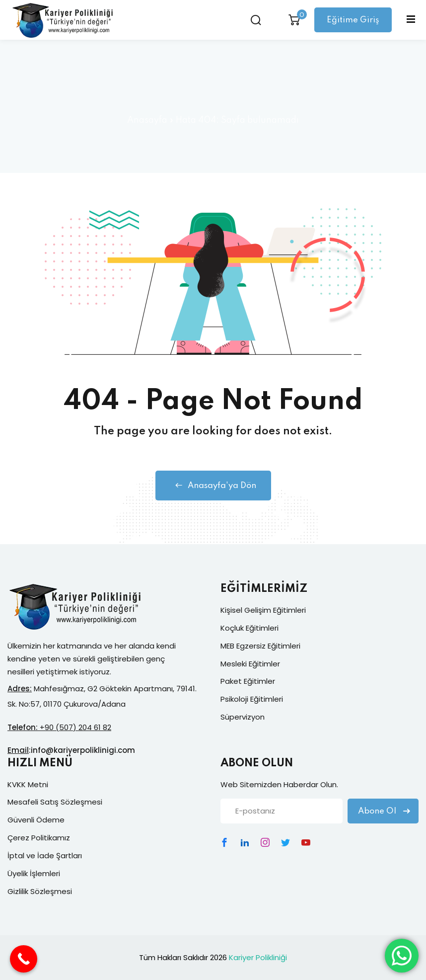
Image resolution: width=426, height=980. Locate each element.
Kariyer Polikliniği (258, 957)
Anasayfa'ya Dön (213, 486)
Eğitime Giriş (353, 20)
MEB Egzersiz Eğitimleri (260, 646)
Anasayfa (147, 120)
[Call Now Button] (24, 959)
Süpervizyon (243, 717)
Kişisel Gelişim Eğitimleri (263, 610)
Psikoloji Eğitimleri (252, 699)
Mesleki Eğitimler (250, 664)
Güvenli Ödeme (36, 820)
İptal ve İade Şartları (45, 856)
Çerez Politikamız (39, 838)
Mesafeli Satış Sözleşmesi (55, 802)
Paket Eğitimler (248, 681)
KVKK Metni (28, 784)
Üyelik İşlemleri (34, 873)
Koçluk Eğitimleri (249, 628)
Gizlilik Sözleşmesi (40, 891)
